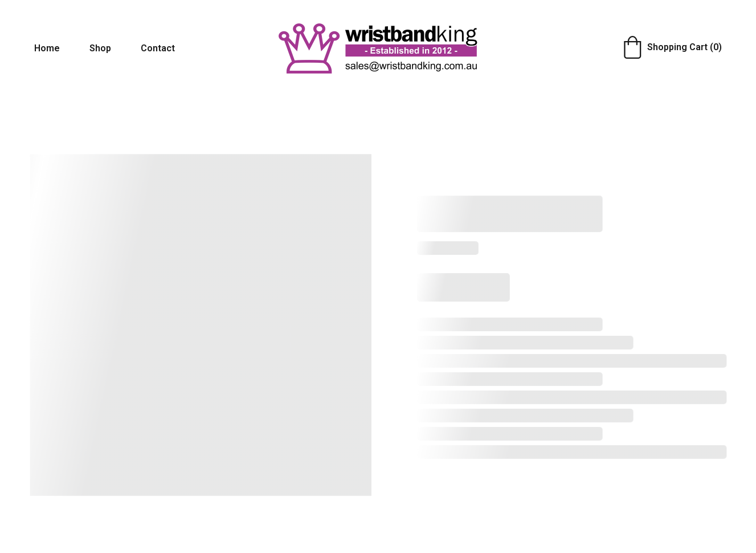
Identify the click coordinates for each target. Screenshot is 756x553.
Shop (100, 48)
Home (47, 48)
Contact (158, 48)
